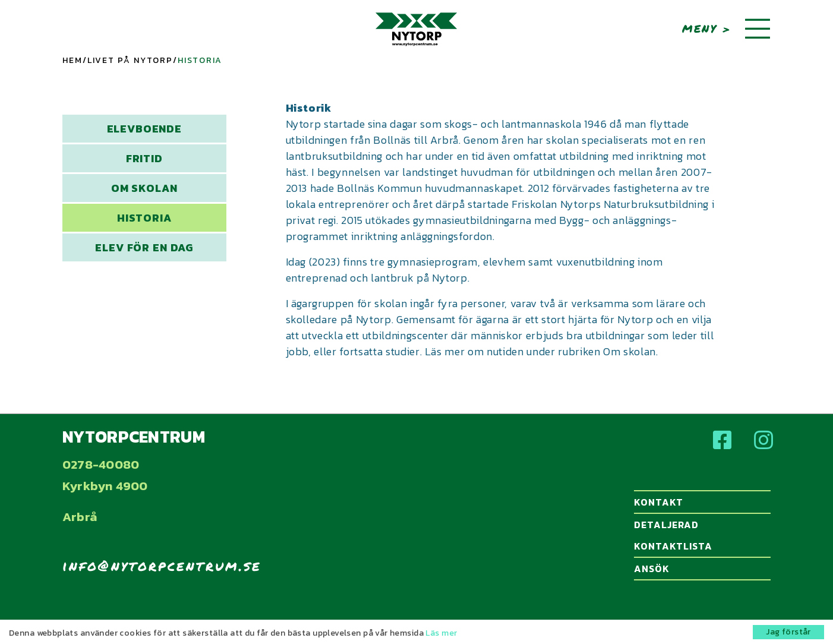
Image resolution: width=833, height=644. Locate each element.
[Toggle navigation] (758, 30)
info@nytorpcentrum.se (162, 565)
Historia (144, 218)
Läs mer (441, 633)
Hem (72, 60)
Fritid (144, 158)
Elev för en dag (144, 247)
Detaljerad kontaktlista (701, 535)
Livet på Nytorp (130, 60)
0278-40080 (101, 464)
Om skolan (144, 188)
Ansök (701, 569)
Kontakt (701, 502)
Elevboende (144, 129)
